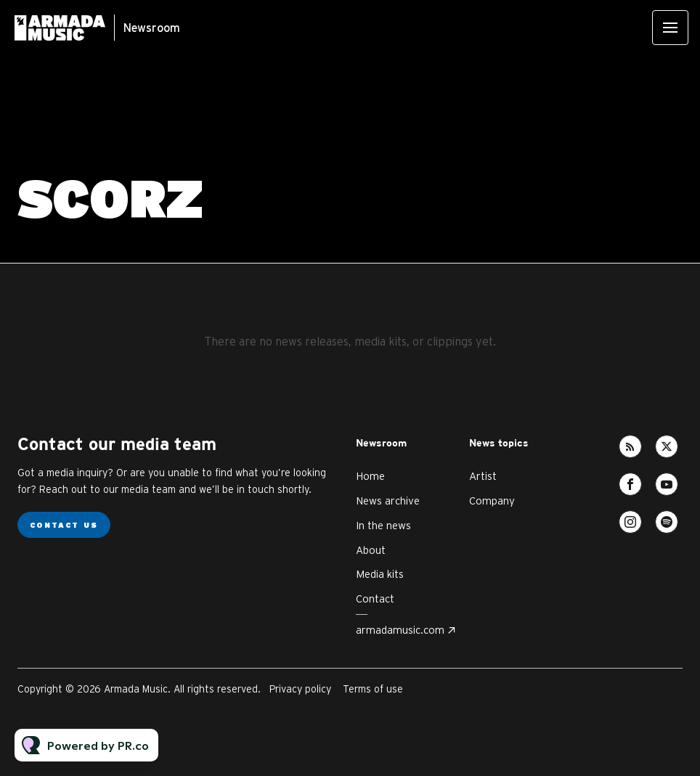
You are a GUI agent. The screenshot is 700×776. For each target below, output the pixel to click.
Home (370, 476)
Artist (483, 476)
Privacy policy (300, 689)
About (371, 550)
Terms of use (373, 689)
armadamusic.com (400, 630)
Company (492, 501)
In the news (383, 525)
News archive (388, 501)
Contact (375, 599)
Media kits (380, 574)
